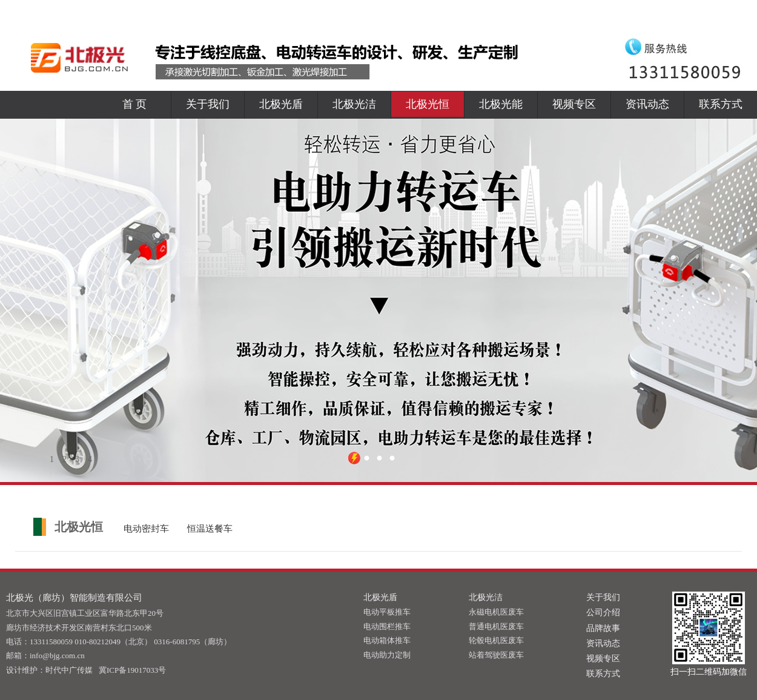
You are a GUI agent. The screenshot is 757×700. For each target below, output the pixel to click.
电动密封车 (146, 529)
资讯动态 (647, 104)
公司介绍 (603, 612)
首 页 (135, 104)
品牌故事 (603, 628)
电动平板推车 (387, 612)
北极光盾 (281, 104)
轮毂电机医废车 (496, 640)
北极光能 (501, 104)
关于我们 (208, 104)
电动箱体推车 (387, 640)
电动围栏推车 (387, 626)
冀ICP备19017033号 (132, 670)
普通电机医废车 (496, 626)
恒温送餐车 (210, 529)
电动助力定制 (387, 655)
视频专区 (574, 104)
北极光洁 (354, 104)
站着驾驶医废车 (496, 655)
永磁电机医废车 (496, 612)
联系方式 (721, 104)
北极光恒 (428, 104)
